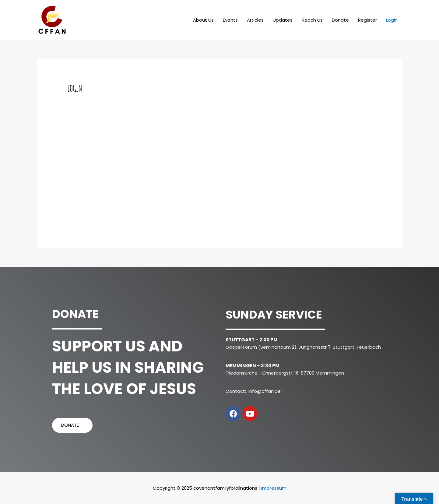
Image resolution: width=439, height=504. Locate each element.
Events (230, 20)
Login (392, 20)
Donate (340, 20)
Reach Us (312, 20)
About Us (203, 20)
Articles (255, 20)
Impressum (274, 488)
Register (367, 20)
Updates (283, 20)
